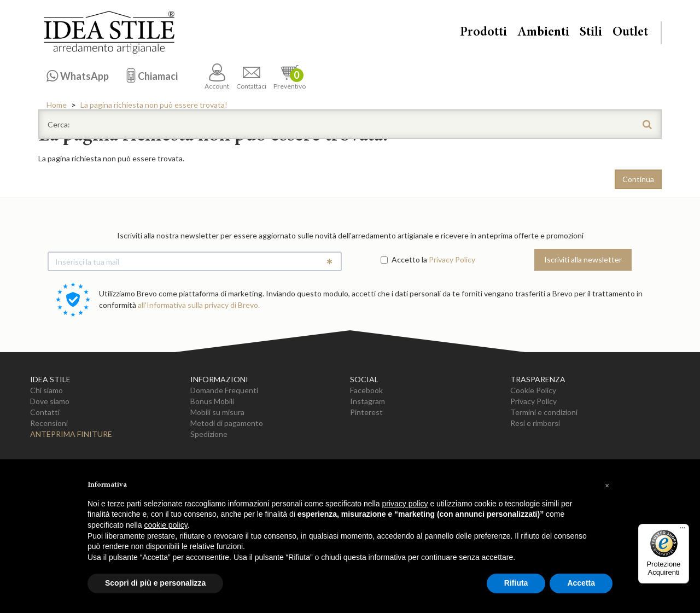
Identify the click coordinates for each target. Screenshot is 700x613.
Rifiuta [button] (516, 583)
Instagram (367, 401)
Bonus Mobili (212, 401)
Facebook (366, 390)
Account (217, 77)
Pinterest (366, 412)
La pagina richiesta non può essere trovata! (154, 105)
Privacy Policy (452, 259)
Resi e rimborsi (535, 423)
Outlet (630, 33)
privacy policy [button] (405, 504)
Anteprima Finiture (71, 434)
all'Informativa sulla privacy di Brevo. (199, 305)
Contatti (45, 412)
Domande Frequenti (224, 390)
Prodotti (483, 33)
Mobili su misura (217, 412)
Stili (591, 33)
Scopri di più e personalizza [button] (155, 583)
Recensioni (49, 423)
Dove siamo (50, 401)
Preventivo (290, 77)
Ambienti (543, 33)
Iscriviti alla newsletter (583, 259)
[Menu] (682, 530)
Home (57, 105)
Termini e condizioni (544, 412)
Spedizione (209, 434)
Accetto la (404, 259)
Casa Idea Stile (109, 32)
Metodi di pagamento (227, 423)
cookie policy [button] (166, 525)
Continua (638, 179)
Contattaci (251, 77)
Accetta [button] (581, 583)
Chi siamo (46, 390)
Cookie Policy (533, 390)
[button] (607, 486)
